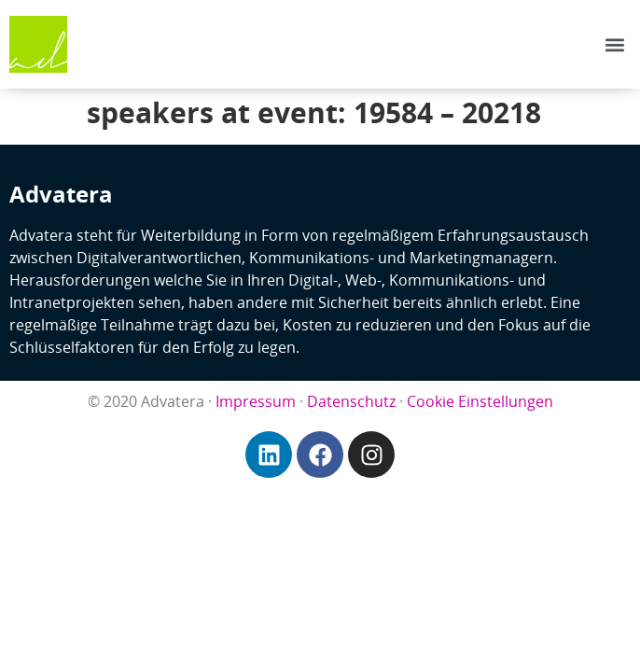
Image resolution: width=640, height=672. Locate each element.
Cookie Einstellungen (480, 401)
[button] (615, 44)
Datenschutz (351, 401)
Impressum (256, 401)
